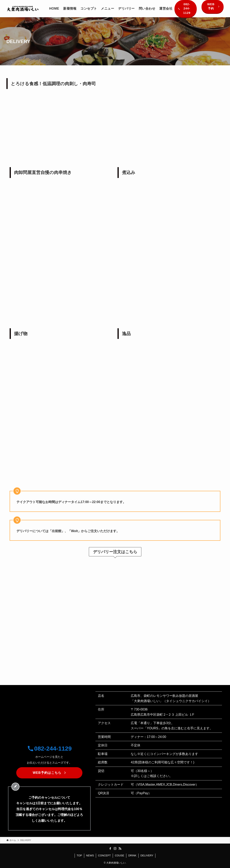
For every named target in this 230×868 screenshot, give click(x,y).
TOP (79, 855)
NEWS (90, 855)
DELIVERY (147, 855)
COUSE (120, 855)
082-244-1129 (50, 748)
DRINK (132, 855)
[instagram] (115, 849)
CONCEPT (104, 855)
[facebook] (110, 849)
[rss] (120, 849)
